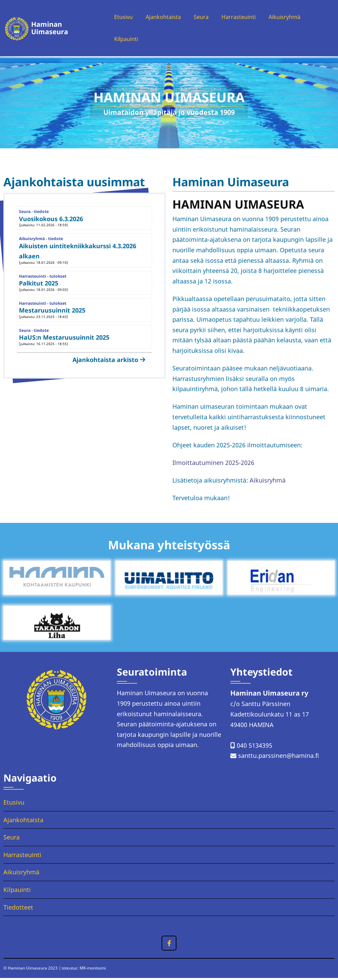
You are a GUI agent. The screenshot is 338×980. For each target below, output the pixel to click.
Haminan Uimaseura (48, 29)
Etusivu (119, 18)
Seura (203, 18)
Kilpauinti (122, 41)
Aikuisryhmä (293, 18)
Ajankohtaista (162, 18)
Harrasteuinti (243, 18)
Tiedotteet (18, 909)
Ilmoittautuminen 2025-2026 (213, 465)
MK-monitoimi (93, 970)
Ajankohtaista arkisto (105, 362)
